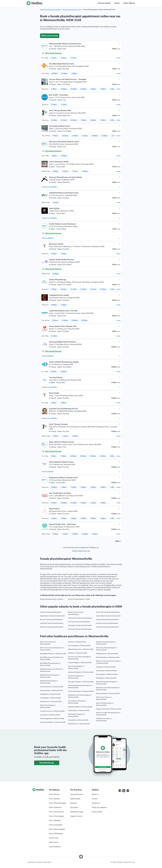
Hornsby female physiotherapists (79, 622)
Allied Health (75, 799)
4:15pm (54, 105)
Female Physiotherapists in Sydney (52, 599)
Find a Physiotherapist (58, 803)
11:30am (64, 120)
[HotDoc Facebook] (120, 791)
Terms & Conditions (99, 807)
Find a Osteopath (56, 825)
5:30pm (113, 518)
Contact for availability (81, 187)
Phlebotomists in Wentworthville (107, 654)
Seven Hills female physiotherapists (108, 612)
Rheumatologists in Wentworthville (108, 694)
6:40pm (64, 305)
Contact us (96, 803)
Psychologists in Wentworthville (107, 674)
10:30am (65, 136)
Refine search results (50, 36)
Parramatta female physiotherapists (80, 629)
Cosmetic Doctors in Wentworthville (52, 711)
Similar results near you (81, 551)
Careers (95, 799)
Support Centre (76, 816)
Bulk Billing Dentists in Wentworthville (53, 654)
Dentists (74, 803)
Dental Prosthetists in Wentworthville (53, 722)
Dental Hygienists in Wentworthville (52, 719)
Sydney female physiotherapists (51, 612)
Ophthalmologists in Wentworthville (80, 707)
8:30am (55, 171)
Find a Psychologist (56, 816)
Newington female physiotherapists (80, 625)
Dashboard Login (77, 812)
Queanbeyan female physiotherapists (52, 616)
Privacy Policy (97, 812)
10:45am (64, 289)
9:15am (75, 171)
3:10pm (56, 203)
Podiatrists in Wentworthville (106, 667)
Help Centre (54, 842)
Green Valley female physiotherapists (108, 616)
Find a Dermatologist (57, 829)
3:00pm (113, 120)
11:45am (93, 289)
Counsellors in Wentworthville (50, 715)
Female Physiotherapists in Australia (50, 10)
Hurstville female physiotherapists (107, 627)
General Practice (77, 794)
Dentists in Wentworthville (77, 642)
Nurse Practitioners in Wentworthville (81, 691)
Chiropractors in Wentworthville (51, 702)
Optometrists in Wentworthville (79, 711)
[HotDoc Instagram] (128, 791)
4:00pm (103, 487)
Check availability (81, 238)
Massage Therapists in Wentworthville (81, 682)
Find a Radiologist (56, 834)
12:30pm (64, 74)
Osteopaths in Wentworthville (78, 720)
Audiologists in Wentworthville (50, 694)
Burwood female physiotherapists (51, 620)
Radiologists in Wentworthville (106, 678)
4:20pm (113, 89)
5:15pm (64, 105)
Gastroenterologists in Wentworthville (81, 672)
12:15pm (103, 289)
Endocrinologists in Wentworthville (80, 663)
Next (117, 541)
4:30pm (113, 487)
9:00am (55, 136)
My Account (54, 838)
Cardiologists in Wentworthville (50, 698)
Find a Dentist (54, 799)
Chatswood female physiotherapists (80, 618)
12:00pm (55, 74)
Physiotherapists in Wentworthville (108, 657)
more (118, 58)
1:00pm (74, 74)
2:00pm (93, 89)
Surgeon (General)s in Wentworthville (109, 709)
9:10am (65, 171)
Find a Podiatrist (55, 807)
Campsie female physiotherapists (107, 623)
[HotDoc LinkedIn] (124, 791)
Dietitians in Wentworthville (78, 653)
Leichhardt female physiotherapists (52, 623)
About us (95, 794)
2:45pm (63, 58)
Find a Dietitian (55, 821)
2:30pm (103, 120)
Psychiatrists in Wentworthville (106, 671)
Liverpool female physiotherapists (107, 620)
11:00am (54, 120)
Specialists (74, 807)
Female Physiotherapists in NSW (72, 10)
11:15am (74, 289)
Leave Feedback (55, 847)
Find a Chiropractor (57, 812)
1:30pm (83, 120)
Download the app (47, 763)
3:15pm (73, 58)
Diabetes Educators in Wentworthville (81, 649)
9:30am (54, 89)
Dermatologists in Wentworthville (79, 646)
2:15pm (54, 58)
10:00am (64, 89)
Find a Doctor (54, 794)
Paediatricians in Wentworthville (79, 724)
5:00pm (63, 403)
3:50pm (103, 89)
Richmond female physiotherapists (52, 627)
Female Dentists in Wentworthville (52, 687)
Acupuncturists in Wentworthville (51, 691)
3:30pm (54, 403)
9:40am (54, 156)
